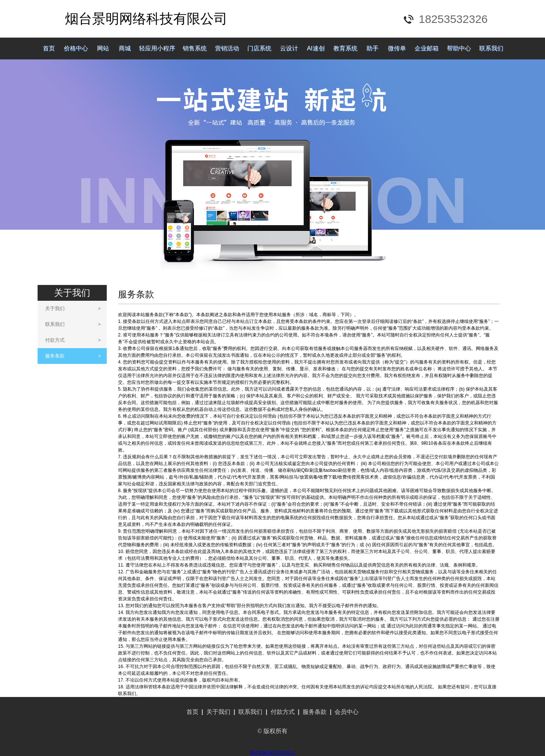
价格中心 (76, 48)
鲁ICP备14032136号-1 (272, 753)
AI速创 (316, 48)
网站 (103, 48)
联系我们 (491, 48)
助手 (372, 48)
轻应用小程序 (157, 48)
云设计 (289, 48)
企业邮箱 (427, 48)
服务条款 (73, 356)
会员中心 (347, 712)
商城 (125, 48)
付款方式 (73, 340)
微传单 (397, 48)
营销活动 (227, 48)
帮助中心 (459, 48)
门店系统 (259, 48)
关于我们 (73, 308)
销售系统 (195, 48)
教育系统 (345, 48)
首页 (49, 48)
